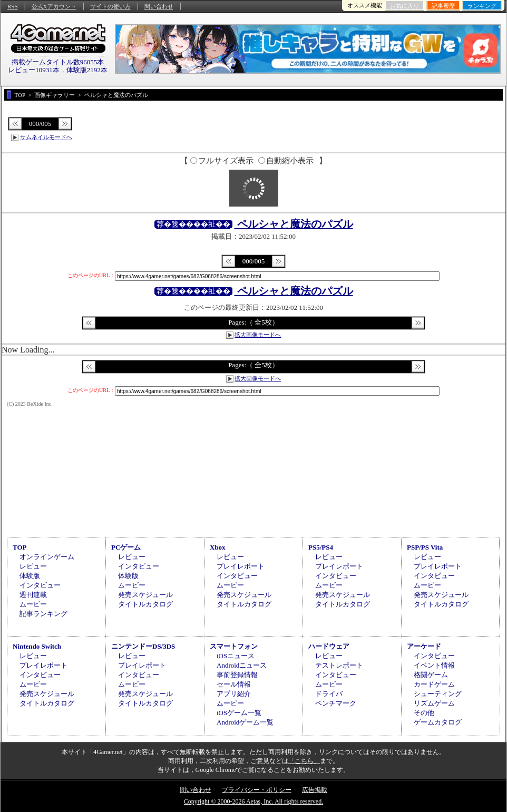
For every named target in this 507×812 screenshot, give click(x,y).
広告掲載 (315, 790)
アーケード (424, 646)
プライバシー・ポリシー (257, 790)
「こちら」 (304, 761)
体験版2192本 (87, 70)
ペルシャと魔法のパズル (294, 224)
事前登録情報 (237, 675)
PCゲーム (126, 547)
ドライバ (329, 694)
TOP (20, 547)
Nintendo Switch (37, 646)
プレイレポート (241, 566)
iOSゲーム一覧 (239, 713)
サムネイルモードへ (46, 137)
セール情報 (234, 684)
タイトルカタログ (145, 604)
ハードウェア (329, 646)
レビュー (33, 566)
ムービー (33, 604)
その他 (424, 713)
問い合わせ (159, 6)
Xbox (218, 547)
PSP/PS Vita (425, 547)
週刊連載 (33, 595)
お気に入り (404, 6)
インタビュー (40, 585)
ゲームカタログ (438, 722)
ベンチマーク (336, 703)
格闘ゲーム (431, 675)
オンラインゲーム (47, 557)
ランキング (482, 6)
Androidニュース (242, 665)
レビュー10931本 (34, 70)
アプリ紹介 (234, 694)
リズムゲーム (434, 703)
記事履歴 (443, 6)
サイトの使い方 (110, 6)
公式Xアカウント (54, 6)
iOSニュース (236, 656)
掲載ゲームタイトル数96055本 (58, 62)
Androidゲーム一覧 (245, 722)
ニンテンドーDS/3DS (143, 646)
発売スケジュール (145, 595)
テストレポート (339, 665)
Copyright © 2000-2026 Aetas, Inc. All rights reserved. (253, 801)
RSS (13, 6)
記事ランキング (43, 614)
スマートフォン (234, 646)
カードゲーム (434, 684)
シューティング (438, 694)
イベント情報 (434, 665)
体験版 (30, 576)
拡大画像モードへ (258, 335)
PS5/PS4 (321, 547)
